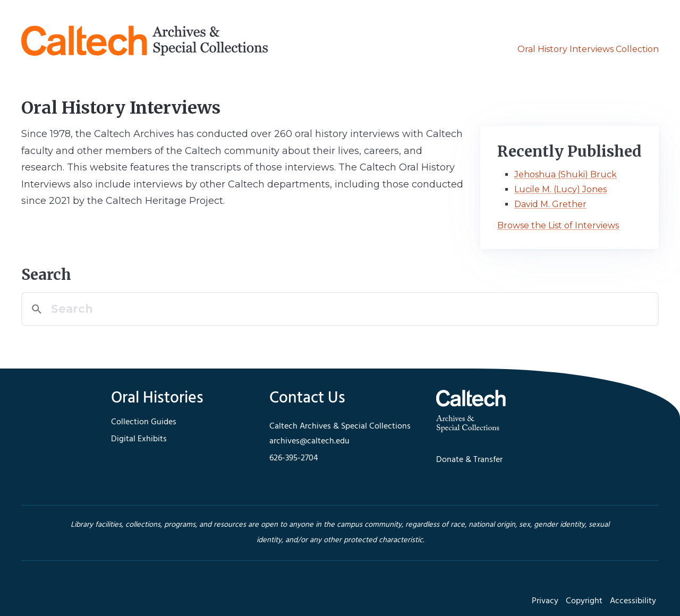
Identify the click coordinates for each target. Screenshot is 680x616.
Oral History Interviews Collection (588, 49)
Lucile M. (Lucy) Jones (560, 189)
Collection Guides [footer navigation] (144, 422)
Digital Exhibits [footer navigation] (139, 439)
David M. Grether (550, 204)
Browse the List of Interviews (558, 225)
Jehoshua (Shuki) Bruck (566, 174)
